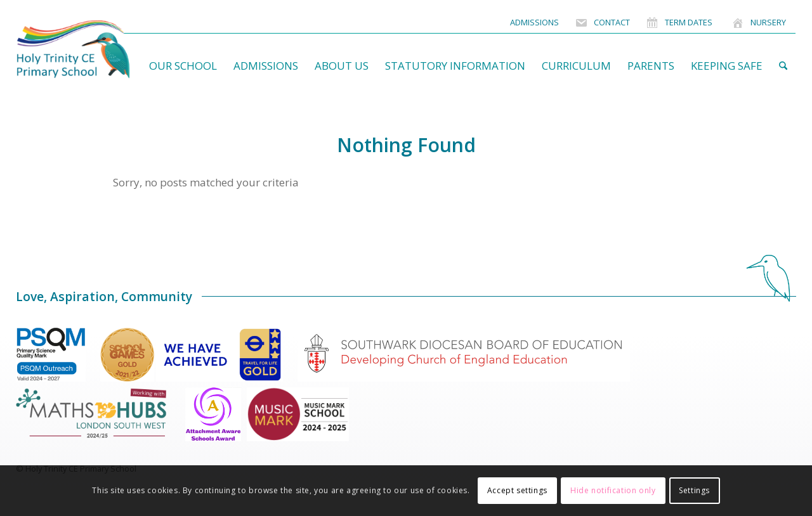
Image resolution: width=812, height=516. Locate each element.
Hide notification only (613, 490)
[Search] (783, 66)
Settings (694, 490)
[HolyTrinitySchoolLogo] (98, 49)
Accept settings (517, 490)
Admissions (534, 22)
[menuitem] (534, 23)
